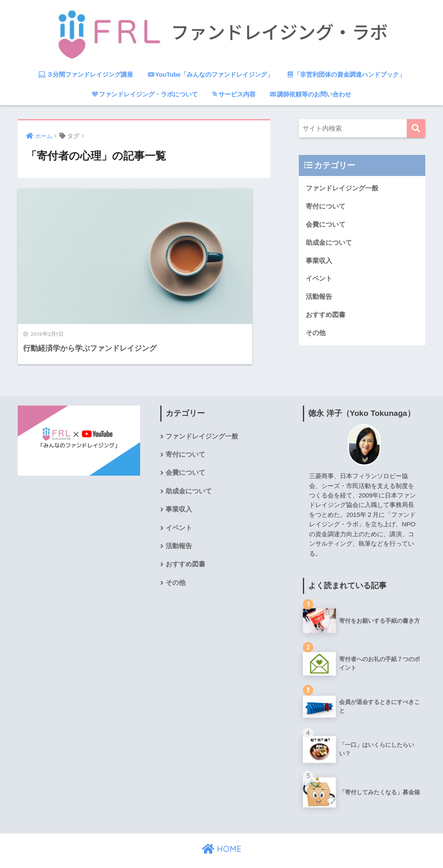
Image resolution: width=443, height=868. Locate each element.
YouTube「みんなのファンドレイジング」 (211, 74)
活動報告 (320, 299)
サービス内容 (234, 94)
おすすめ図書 (327, 317)
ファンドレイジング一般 (344, 188)
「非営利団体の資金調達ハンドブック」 (346, 74)
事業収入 (320, 262)
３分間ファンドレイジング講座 (86, 74)
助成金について (330, 243)
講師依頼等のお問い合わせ (311, 94)
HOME (222, 833)
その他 (316, 336)
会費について (327, 225)
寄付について (327, 207)
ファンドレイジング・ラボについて (145, 94)
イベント (320, 280)
